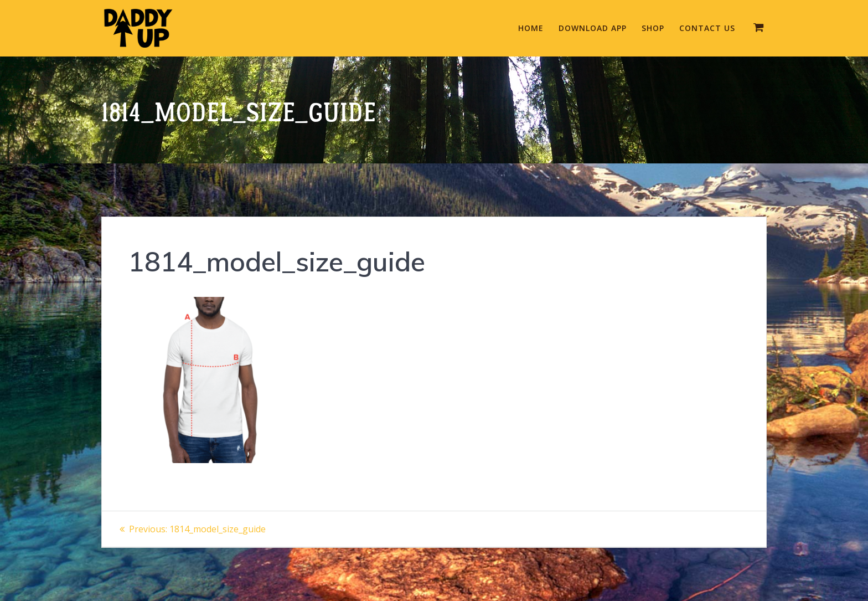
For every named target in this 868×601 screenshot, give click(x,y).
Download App (593, 28)
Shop (653, 28)
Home (531, 28)
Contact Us (707, 28)
